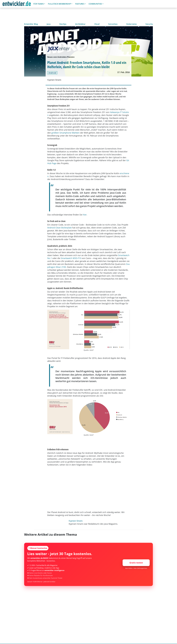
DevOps (63, 24)
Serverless (113, 24)
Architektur (80, 24)
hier (85, 215)
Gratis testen (136, 563)
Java (49, 24)
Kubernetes (132, 24)
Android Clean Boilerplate (59, 228)
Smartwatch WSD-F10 (71, 258)
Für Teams (39, 4)
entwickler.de (17, 4)
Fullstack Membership (59, 4)
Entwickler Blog (31, 24)
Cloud (97, 24)
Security (149, 24)
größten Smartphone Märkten (66, 133)
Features (80, 4)
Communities (95, 4)
